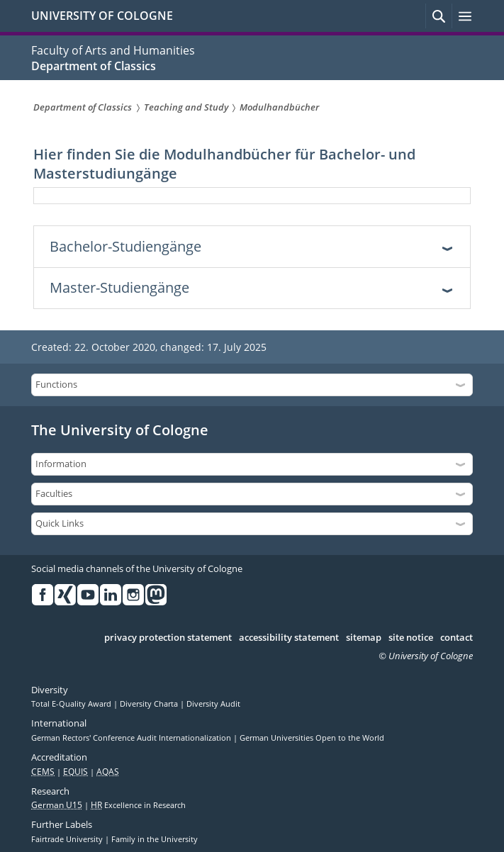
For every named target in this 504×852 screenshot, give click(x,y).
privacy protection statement (168, 638)
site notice (411, 638)
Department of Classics (94, 66)
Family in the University (155, 839)
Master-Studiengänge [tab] (119, 287)
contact (457, 638)
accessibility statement (289, 638)
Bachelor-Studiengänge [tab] (125, 246)
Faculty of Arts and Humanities (113, 50)
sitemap (364, 638)
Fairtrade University (68, 839)
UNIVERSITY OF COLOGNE (102, 16)
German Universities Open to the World (312, 738)
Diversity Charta (150, 704)
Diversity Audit (213, 704)
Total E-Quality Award (72, 704)
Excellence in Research (138, 805)
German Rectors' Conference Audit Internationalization (132, 738)
